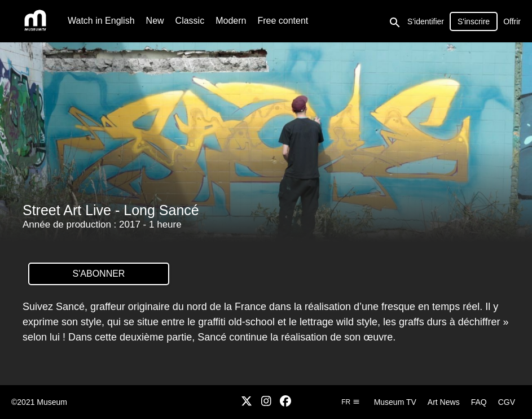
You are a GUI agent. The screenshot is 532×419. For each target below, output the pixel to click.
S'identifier (426, 21)
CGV (507, 402)
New (155, 21)
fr (350, 402)
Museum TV (395, 402)
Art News (444, 402)
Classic (190, 21)
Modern (231, 21)
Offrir (512, 21)
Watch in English (101, 21)
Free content (283, 21)
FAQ (479, 402)
